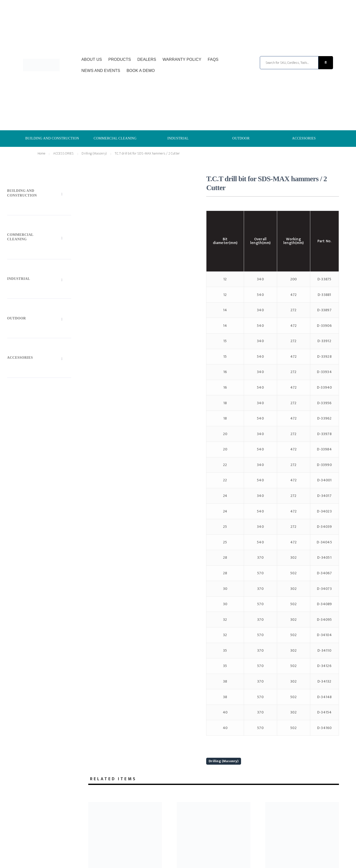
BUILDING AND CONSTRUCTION (52, 138)
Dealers (147, 59)
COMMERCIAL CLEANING (115, 138)
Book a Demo (141, 71)
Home (42, 153)
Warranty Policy (182, 59)
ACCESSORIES (304, 138)
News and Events (101, 71)
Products (120, 59)
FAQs (213, 59)
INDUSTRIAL (178, 138)
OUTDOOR (241, 138)
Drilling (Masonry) (224, 761)
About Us (92, 59)
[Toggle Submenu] (39, 194)
